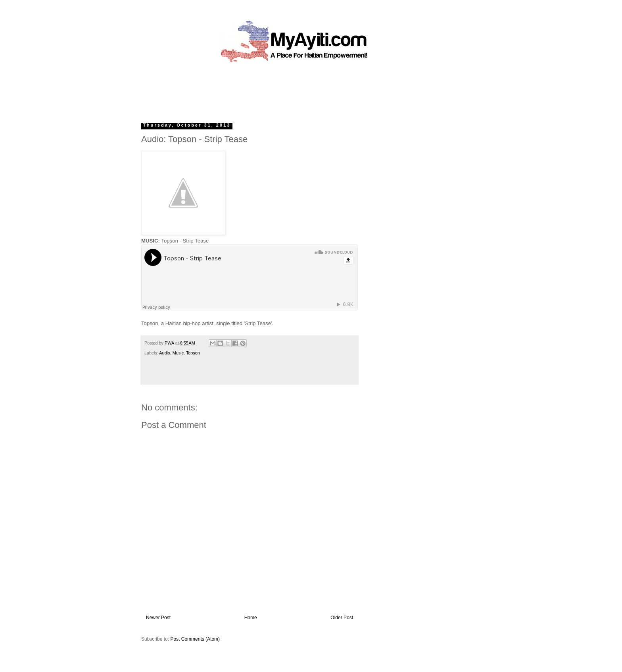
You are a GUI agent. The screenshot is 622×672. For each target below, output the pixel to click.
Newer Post (158, 618)
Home (251, 618)
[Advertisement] (293, 89)
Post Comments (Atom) (195, 639)
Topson (193, 353)
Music (178, 353)
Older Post (342, 618)
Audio (165, 353)
